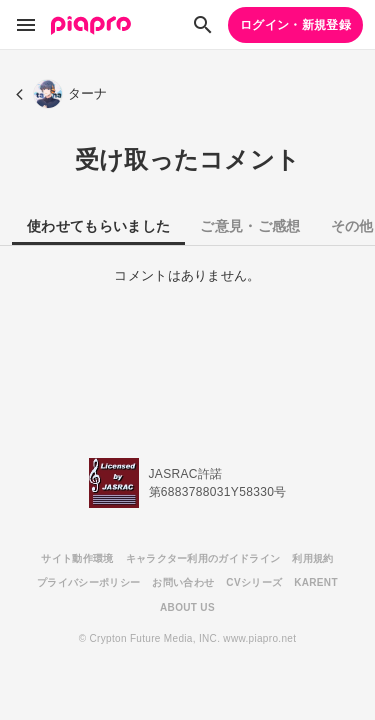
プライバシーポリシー (88, 582)
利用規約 (312, 558)
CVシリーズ (254, 582)
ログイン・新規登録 (295, 25)
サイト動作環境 (77, 558)
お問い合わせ (183, 582)
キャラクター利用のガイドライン (203, 558)
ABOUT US (187, 607)
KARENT (316, 582)
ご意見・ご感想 (250, 226)
